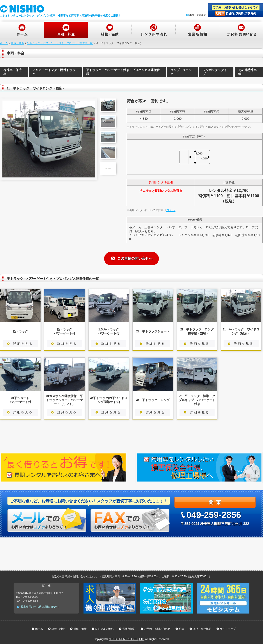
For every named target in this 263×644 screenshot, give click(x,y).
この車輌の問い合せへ (135, 258)
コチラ (171, 210)
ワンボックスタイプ (215, 72)
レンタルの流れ (104, 629)
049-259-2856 (241, 14)
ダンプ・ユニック (181, 72)
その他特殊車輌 (247, 72)
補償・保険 (80, 629)
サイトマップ (228, 629)
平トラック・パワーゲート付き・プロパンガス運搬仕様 (60, 43)
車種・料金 (58, 629)
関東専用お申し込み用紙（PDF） (40, 607)
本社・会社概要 (198, 15)
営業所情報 (129, 629)
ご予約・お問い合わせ (157, 629)
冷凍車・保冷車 (12, 72)
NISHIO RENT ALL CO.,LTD (127, 639)
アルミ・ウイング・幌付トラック (54, 72)
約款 (181, 629)
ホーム (4, 43)
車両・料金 (18, 43)
